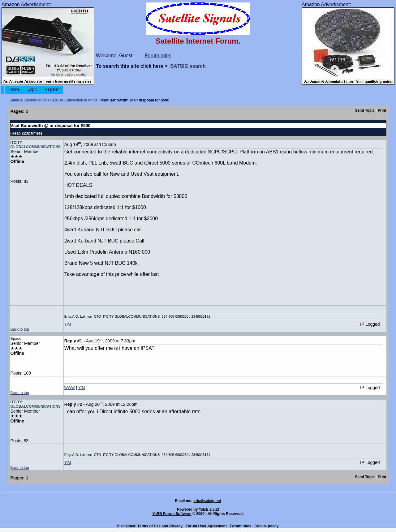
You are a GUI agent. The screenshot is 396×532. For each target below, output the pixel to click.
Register (52, 89)
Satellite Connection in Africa (74, 100)
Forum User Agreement (206, 526)
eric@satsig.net (207, 501)
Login (32, 89)
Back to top (20, 329)
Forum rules (158, 56)
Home (14, 89)
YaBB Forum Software (172, 514)
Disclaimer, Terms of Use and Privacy (150, 526)
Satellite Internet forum (28, 100)
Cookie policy (266, 526)
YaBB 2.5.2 (208, 509)
